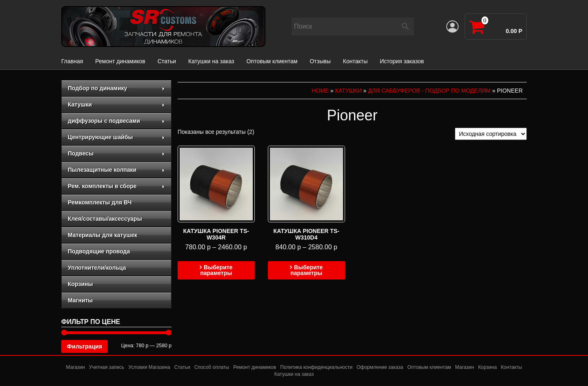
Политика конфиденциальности (316, 367)
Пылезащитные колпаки (116, 170)
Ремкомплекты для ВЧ (100, 202)
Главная (72, 61)
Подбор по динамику (116, 88)
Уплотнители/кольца (97, 268)
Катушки (116, 104)
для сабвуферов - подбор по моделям (429, 91)
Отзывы (320, 61)
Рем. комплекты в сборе (116, 186)
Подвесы (116, 153)
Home (320, 91)
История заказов (402, 61)
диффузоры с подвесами (116, 121)
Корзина (488, 367)
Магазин (76, 367)
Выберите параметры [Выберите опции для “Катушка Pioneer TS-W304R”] (216, 270)
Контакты (355, 61)
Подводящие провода (99, 251)
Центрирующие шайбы (116, 137)
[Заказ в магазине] (491, 134)
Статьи (167, 61)
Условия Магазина (149, 367)
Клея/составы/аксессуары (105, 219)
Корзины (80, 284)
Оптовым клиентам (272, 61)
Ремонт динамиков (120, 61)
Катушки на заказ (211, 61)
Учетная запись (107, 367)
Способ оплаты (212, 367)
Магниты (80, 300)
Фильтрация (85, 346)
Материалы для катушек (102, 235)
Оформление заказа (380, 367)
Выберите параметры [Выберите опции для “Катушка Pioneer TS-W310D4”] (306, 270)
